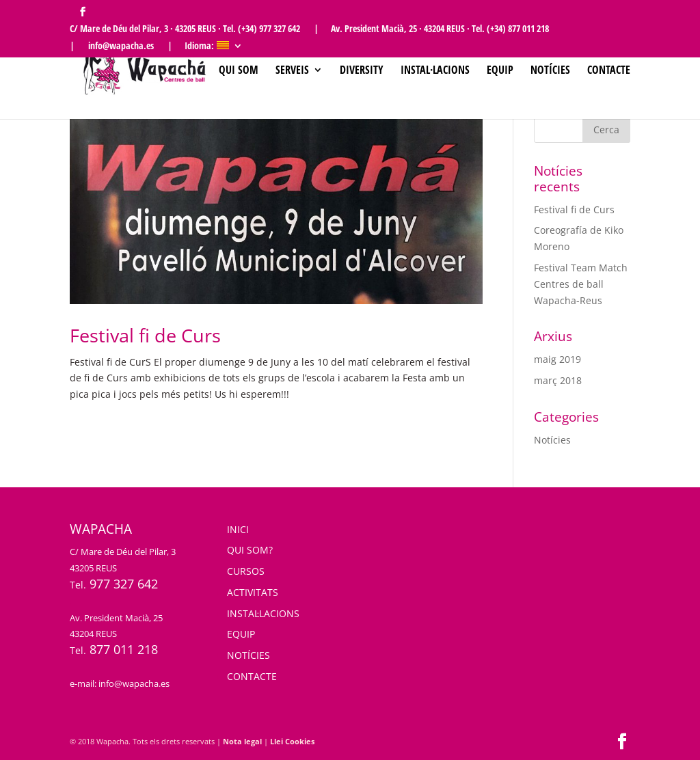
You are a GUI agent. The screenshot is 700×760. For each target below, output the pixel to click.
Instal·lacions (435, 71)
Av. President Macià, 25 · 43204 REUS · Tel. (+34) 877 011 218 (440, 29)
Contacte (609, 71)
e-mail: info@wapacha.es (120, 683)
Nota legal (242, 741)
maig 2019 (557, 359)
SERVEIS (292, 71)
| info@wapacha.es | (121, 46)
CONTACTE (252, 676)
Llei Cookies (292, 741)
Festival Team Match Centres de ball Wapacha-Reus (581, 284)
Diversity (362, 71)
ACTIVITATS (253, 592)
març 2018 (558, 380)
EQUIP (241, 634)
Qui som (239, 71)
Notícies (550, 71)
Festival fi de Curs (145, 335)
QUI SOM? (250, 550)
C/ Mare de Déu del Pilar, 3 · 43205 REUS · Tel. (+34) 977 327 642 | (194, 29)
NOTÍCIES (248, 655)
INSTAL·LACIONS (263, 613)
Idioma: (207, 46)
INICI (238, 529)
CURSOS (246, 571)
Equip (500, 71)
